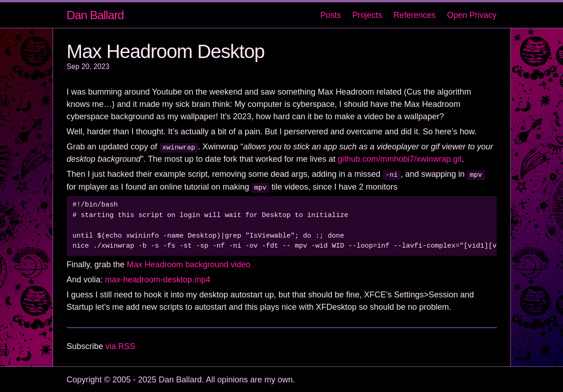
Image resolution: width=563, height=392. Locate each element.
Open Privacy (472, 15)
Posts (330, 15)
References (414, 15)
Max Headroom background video (188, 264)
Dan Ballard (95, 15)
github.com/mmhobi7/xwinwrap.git (399, 159)
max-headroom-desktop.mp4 (158, 279)
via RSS (121, 345)
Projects (367, 15)
